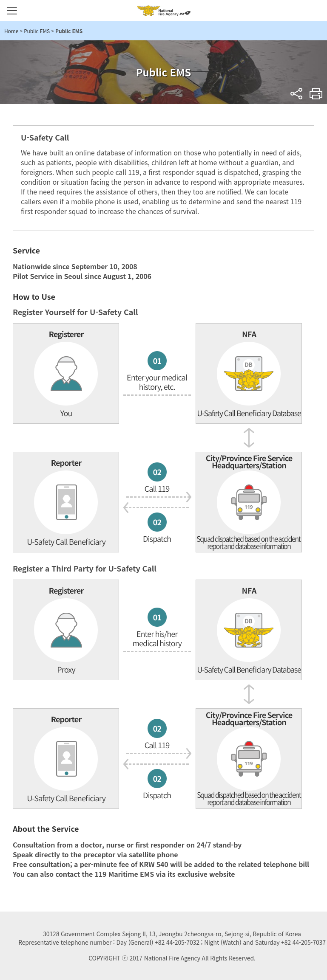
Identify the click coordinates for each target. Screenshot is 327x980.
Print (316, 94)
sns (297, 94)
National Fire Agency (164, 11)
